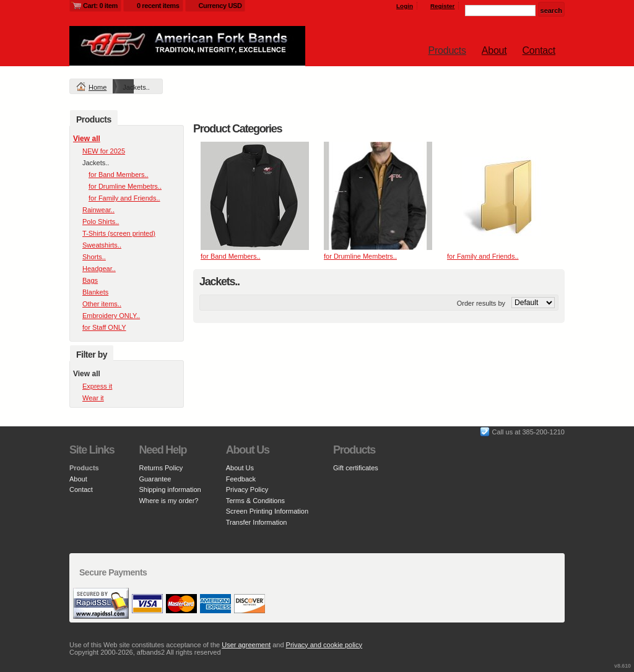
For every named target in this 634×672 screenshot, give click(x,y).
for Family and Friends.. (483, 256)
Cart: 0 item (100, 6)
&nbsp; (255, 196)
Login (405, 6)
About (494, 50)
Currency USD (220, 6)
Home (98, 87)
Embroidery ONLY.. (111, 316)
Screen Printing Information (267, 511)
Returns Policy (161, 468)
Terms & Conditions (255, 501)
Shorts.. (94, 257)
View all (87, 139)
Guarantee (155, 479)
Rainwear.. (98, 210)
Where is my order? (168, 501)
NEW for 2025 (104, 151)
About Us (240, 468)
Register (443, 6)
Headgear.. (99, 269)
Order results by (481, 303)
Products (447, 50)
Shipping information (170, 489)
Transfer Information (257, 522)
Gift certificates (356, 468)
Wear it (93, 398)
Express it (97, 386)
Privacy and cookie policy (324, 645)
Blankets (95, 292)
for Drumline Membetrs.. (360, 256)
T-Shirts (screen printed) (119, 233)
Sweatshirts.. (102, 245)
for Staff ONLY (104, 327)
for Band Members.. (231, 256)
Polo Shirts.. (101, 222)
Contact (539, 50)
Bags (90, 280)
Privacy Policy (247, 489)
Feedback (241, 479)
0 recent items (158, 6)
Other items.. (102, 304)
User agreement (246, 645)
